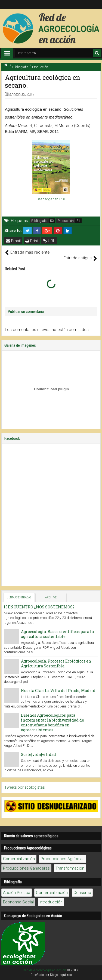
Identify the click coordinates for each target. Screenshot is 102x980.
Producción (66, 221)
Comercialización (19, 859)
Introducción (51, 902)
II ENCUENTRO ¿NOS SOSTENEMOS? (39, 607)
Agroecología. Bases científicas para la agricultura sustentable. (57, 634)
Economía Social (18, 902)
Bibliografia (39, 221)
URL (49, 241)
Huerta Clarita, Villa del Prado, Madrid (58, 691)
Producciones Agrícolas (63, 859)
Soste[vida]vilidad (38, 754)
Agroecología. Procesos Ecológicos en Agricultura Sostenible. (56, 663)
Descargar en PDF (51, 199)
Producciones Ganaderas (26, 868)
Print (32, 241)
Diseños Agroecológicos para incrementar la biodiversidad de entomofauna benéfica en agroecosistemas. (52, 723)
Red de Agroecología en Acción (44, 970)
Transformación (70, 868)
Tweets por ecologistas (25, 787)
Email (13, 241)
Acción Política (17, 893)
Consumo (82, 893)
